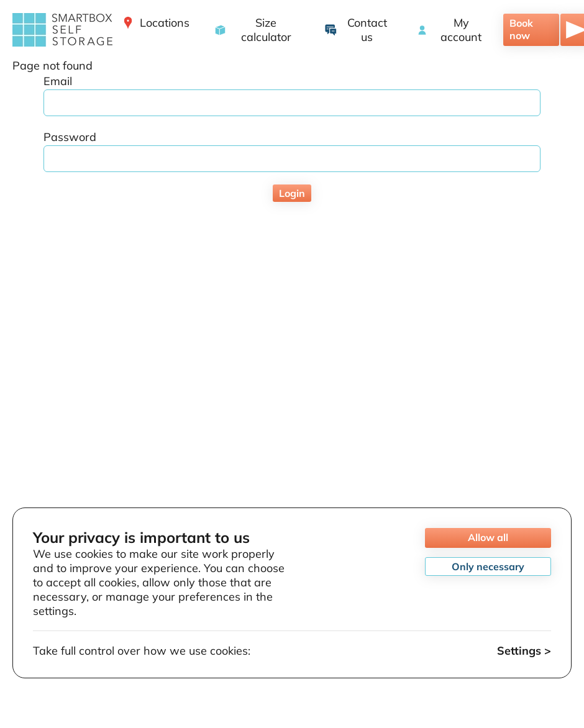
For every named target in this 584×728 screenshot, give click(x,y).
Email (58, 81)
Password (70, 137)
